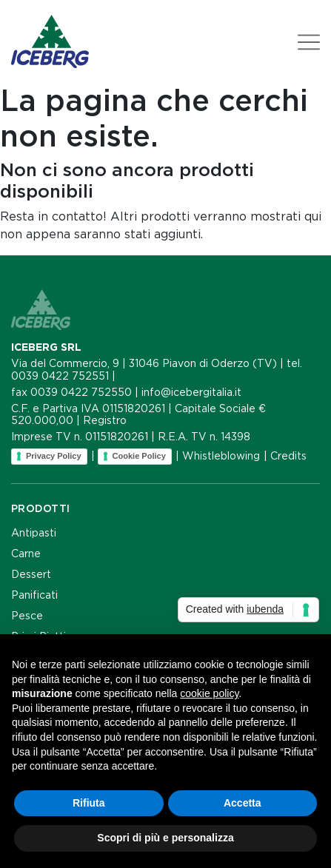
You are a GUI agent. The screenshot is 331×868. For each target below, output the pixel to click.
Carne (26, 554)
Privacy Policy (54, 456)
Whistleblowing (221, 456)
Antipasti (34, 533)
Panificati (34, 595)
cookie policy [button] (209, 693)
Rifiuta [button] (89, 803)
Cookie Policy (139, 456)
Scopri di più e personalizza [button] (165, 838)
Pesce (27, 616)
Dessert (31, 574)
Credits (288, 456)
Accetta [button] (243, 803)
